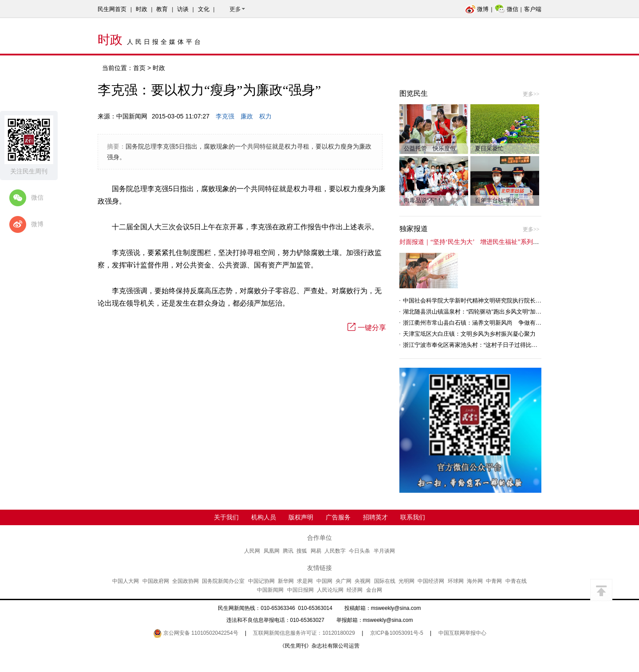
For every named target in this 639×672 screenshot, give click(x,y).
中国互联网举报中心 (462, 633)
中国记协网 (261, 581)
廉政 (247, 116)
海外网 (475, 581)
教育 (162, 9)
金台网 (374, 590)
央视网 (363, 581)
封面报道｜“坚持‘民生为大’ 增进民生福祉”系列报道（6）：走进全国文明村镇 (508, 242)
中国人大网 (126, 581)
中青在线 (516, 581)
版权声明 (301, 517)
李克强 (225, 116)
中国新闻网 (270, 590)
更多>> (531, 94)
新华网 (286, 581)
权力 (265, 116)
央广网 (343, 581)
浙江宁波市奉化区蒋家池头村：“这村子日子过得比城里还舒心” (483, 345)
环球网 (456, 581)
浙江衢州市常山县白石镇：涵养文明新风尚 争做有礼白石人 (481, 323)
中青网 (494, 581)
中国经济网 (431, 581)
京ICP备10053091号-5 (397, 633)
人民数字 (335, 551)
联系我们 (413, 517)
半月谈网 (384, 551)
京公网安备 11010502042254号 (196, 633)
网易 (316, 551)
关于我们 (226, 517)
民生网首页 (112, 9)
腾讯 (288, 551)
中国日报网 (300, 590)
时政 (142, 9)
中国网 (324, 581)
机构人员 (264, 517)
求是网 (305, 581)
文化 (204, 9)
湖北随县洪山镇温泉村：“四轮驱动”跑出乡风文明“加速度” (476, 312)
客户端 (533, 9)
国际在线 (385, 581)
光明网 (406, 581)
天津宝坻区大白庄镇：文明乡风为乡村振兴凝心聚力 (469, 334)
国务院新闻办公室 (223, 581)
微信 (507, 9)
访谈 (183, 9)
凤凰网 (272, 551)
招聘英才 (375, 517)
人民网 (252, 551)
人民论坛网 (330, 590)
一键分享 (367, 328)
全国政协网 (185, 581)
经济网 (355, 590)
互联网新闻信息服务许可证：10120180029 (304, 633)
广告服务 (338, 517)
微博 (477, 9)
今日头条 (359, 551)
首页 (139, 68)
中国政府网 (156, 581)
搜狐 (302, 551)
